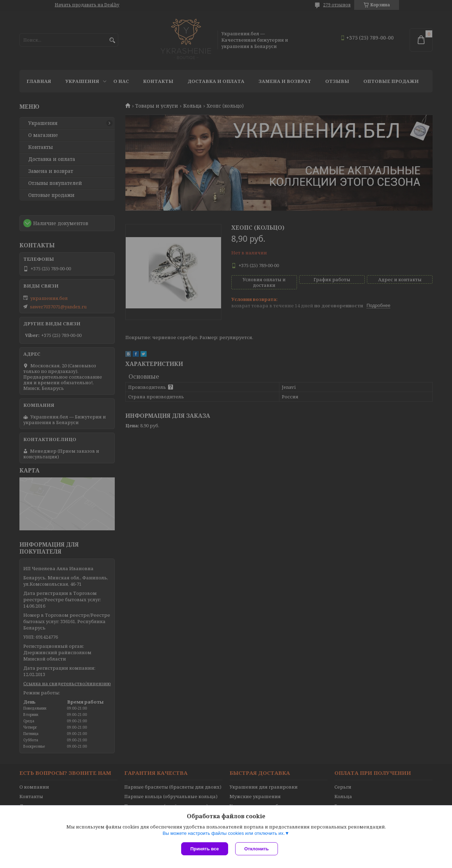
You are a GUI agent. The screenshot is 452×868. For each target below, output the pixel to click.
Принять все (205, 849)
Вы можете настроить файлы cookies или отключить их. (224, 833)
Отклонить (257, 849)
